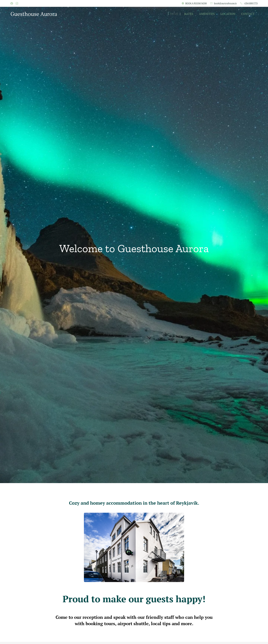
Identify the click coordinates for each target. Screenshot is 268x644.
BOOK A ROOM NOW (196, 3)
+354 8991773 (251, 3)
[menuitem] (174, 14)
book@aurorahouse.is (225, 3)
